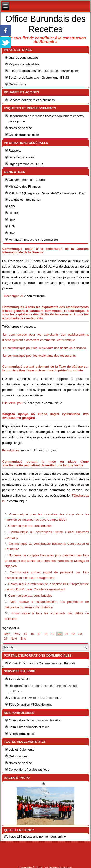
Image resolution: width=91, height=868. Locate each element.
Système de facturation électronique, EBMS (39, 77)
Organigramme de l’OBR (26, 164)
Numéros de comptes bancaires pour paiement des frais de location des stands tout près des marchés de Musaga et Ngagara (47, 561)
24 (6, 638)
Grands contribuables (24, 58)
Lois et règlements (21, 750)
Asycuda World (19, 679)
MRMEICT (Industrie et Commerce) (33, 240)
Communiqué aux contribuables (30, 526)
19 (53, 634)
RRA (12, 220)
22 (73, 634)
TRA (12, 226)
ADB (12, 206)
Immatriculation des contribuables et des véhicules (44, 71)
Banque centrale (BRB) (25, 200)
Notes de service (20, 128)
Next (14, 638)
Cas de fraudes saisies (25, 135)
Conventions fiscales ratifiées (29, 769)
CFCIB (13, 213)
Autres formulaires (21, 734)
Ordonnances (18, 756)
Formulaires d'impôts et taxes (29, 727)
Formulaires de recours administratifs (34, 720)
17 (39, 634)
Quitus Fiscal (18, 84)
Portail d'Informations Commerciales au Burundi (42, 663)
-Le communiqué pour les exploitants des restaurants (39, 356)
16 (32, 634)
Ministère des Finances (25, 186)
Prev (17, 634)
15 (25, 634)
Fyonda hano (11, 450)
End (23, 638)
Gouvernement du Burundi (27, 180)
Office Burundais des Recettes (45, 24)
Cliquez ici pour (13, 403)
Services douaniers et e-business (32, 100)
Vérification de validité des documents (35, 698)
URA (12, 233)
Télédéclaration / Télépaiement (30, 705)
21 (66, 634)
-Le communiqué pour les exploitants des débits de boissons (44, 348)
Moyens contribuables (24, 64)
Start (7, 634)
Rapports (15, 151)
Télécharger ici (13, 296)
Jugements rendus (22, 157)
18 (46, 634)
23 (80, 634)
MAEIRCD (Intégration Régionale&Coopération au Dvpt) (48, 193)
